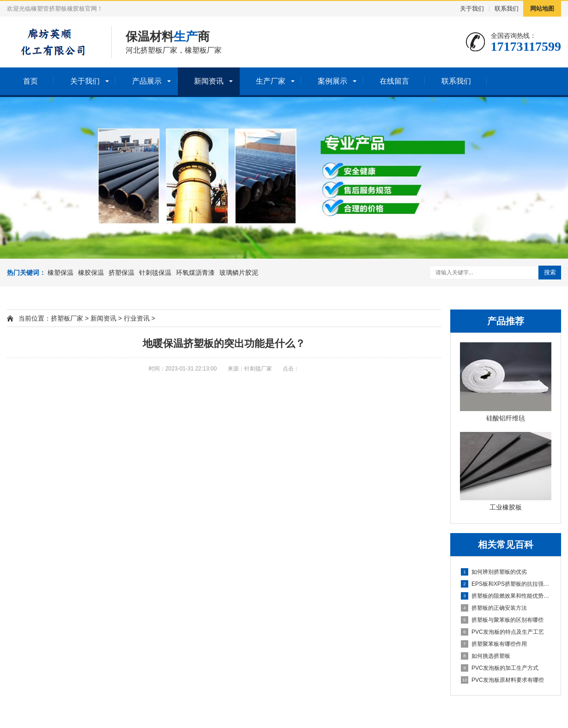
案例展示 (332, 81)
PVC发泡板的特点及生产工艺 (502, 632)
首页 (30, 81)
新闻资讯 (209, 81)
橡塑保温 (60, 273)
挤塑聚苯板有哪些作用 (494, 644)
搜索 (550, 272)
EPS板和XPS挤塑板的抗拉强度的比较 (506, 584)
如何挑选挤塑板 (486, 656)
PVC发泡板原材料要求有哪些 (502, 680)
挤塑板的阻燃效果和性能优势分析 (506, 596)
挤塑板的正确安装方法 (494, 608)
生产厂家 (271, 81)
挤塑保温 (121, 273)
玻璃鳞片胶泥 (239, 273)
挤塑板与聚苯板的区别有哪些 (502, 620)
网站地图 (542, 9)
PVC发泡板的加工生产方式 (500, 668)
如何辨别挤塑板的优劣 (494, 572)
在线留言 (394, 81)
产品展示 (147, 81)
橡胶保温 (91, 273)
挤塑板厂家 (67, 318)
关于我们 (472, 9)
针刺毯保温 (155, 273)
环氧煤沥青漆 (195, 273)
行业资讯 (137, 318)
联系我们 (507, 9)
